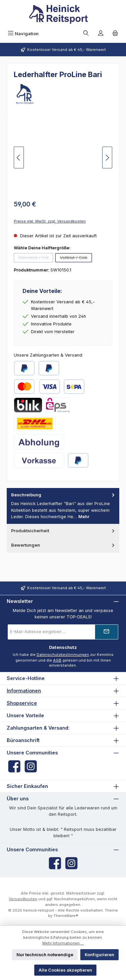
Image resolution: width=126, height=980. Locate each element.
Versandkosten (23, 899)
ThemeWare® (66, 916)
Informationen (24, 691)
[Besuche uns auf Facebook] (14, 766)
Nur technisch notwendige (45, 955)
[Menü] (23, 34)
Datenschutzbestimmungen (63, 655)
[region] (63, 158)
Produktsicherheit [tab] (64, 531)
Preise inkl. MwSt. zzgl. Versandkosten (50, 221)
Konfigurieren (99, 955)
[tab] (63, 506)
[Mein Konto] (101, 34)
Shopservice (22, 703)
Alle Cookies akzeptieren (65, 970)
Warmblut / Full (36, 259)
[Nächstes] (107, 158)
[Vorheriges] (19, 158)
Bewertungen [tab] (64, 545)
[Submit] (107, 632)
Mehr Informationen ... (63, 943)
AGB (57, 660)
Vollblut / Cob (76, 259)
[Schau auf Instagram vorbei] (31, 766)
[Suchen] (86, 34)
